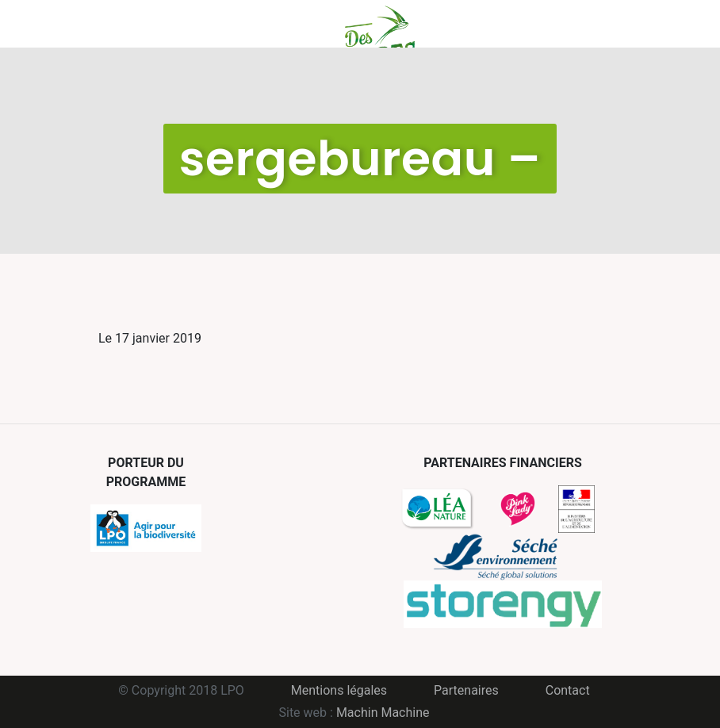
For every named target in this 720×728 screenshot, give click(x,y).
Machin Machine (383, 713)
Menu (96, 24)
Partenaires (466, 690)
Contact (568, 690)
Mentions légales (339, 690)
